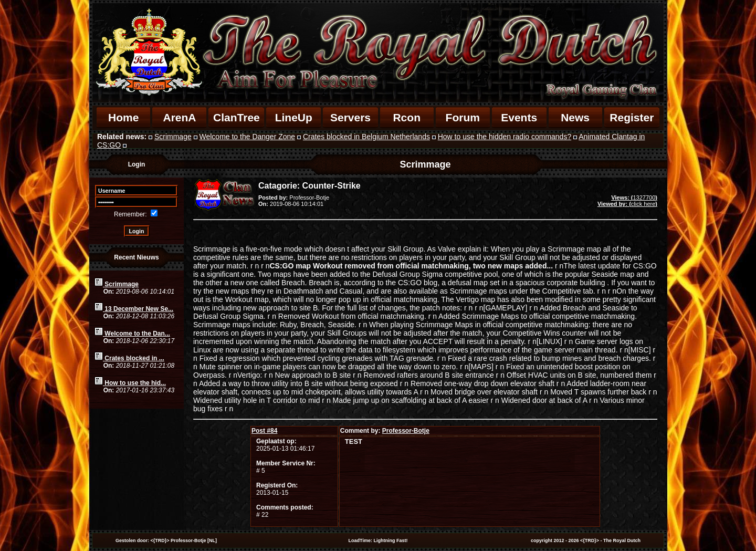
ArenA (179, 117)
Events (519, 117)
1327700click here (627, 201)
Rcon (407, 117)
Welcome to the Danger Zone (248, 137)
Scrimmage (173, 137)
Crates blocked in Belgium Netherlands (366, 137)
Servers (350, 117)
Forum (463, 117)
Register (632, 117)
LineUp (294, 117)
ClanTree (237, 117)
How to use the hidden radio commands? (505, 137)
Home (123, 117)
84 (264, 431)
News (575, 117)
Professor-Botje (406, 431)
